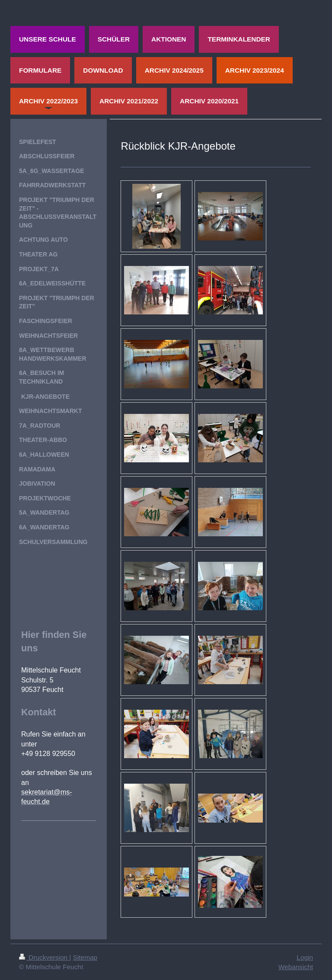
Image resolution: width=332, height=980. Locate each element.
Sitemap (85, 957)
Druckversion (44, 957)
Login (305, 957)
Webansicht (296, 967)
